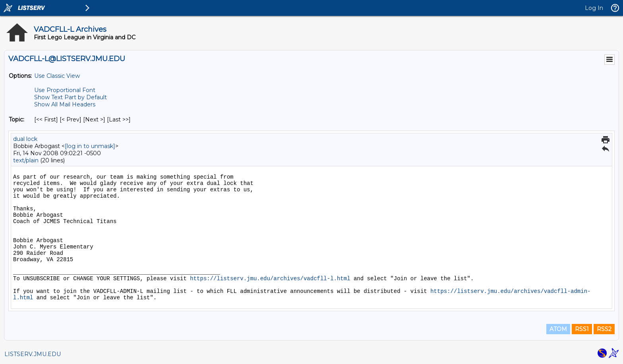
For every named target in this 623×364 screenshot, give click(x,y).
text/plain (26, 160)
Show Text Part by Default (71, 97)
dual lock (25, 139)
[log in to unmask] (90, 146)
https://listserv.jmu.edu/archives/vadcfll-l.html (270, 279)
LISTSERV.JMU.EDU (33, 354)
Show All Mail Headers (65, 104)
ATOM (558, 329)
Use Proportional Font (65, 90)
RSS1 (582, 329)
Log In (594, 8)
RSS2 (604, 329)
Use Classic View (57, 76)
